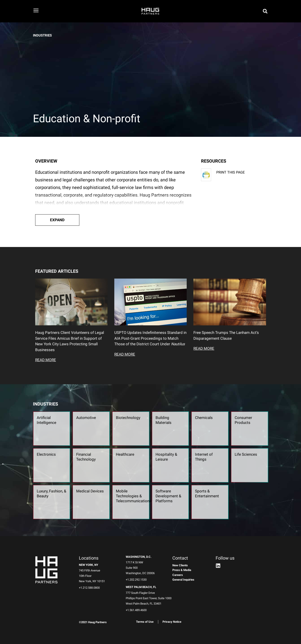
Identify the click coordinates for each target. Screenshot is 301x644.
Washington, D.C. (139, 557)
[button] (57, 220)
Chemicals (204, 418)
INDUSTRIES (42, 35)
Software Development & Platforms (168, 496)
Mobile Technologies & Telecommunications (134, 496)
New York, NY (89, 565)
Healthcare (125, 454)
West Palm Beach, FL (141, 587)
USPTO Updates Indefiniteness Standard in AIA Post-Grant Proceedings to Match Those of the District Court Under (150, 338)
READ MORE (46, 360)
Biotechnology (128, 418)
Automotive (86, 418)
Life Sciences (246, 454)
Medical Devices (90, 491)
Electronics (46, 454)
